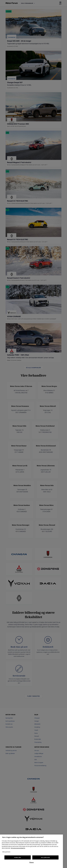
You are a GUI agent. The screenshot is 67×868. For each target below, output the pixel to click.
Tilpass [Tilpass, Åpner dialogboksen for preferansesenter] (31, 862)
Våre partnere (6, 852)
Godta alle (18, 857)
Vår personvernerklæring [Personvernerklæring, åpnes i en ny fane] (18, 848)
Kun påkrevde (45, 857)
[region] (31, 851)
